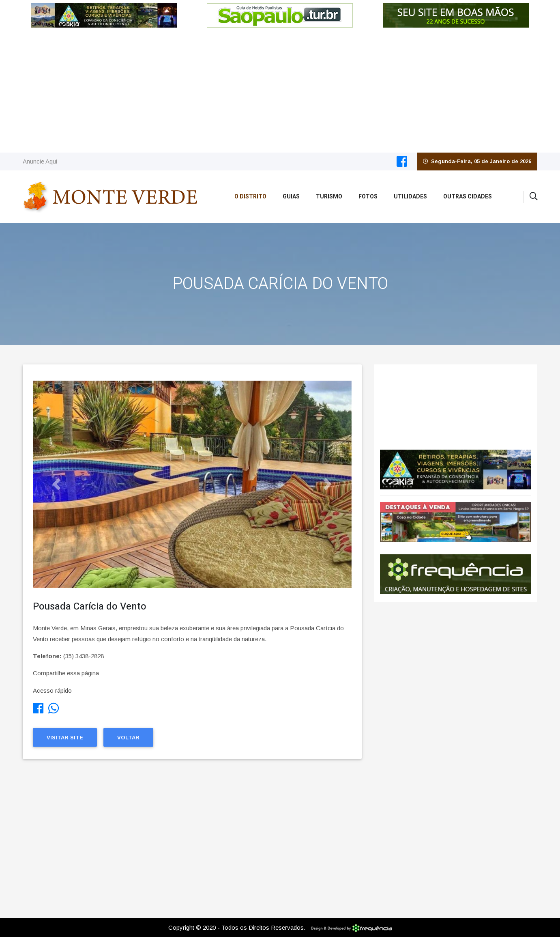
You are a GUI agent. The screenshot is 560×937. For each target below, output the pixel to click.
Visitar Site (65, 738)
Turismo (329, 197)
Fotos (368, 197)
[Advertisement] (280, 92)
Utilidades (410, 197)
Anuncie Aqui (40, 161)
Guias (291, 197)
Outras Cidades (468, 197)
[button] (57, 484)
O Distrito (250, 197)
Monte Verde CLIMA (456, 403)
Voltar (128, 738)
